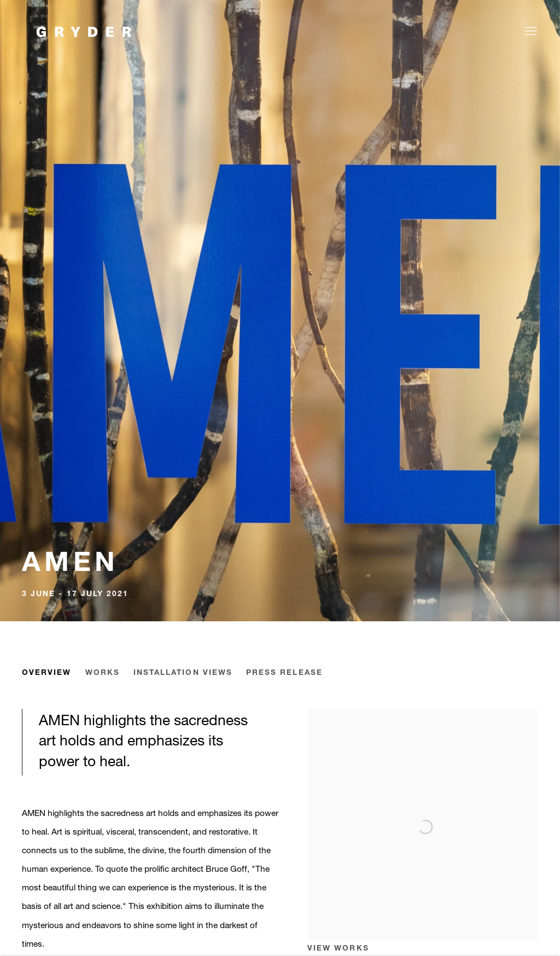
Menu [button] (530, 32)
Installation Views (183, 673)
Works (103, 673)
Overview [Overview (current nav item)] (47, 673)
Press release (284, 673)
